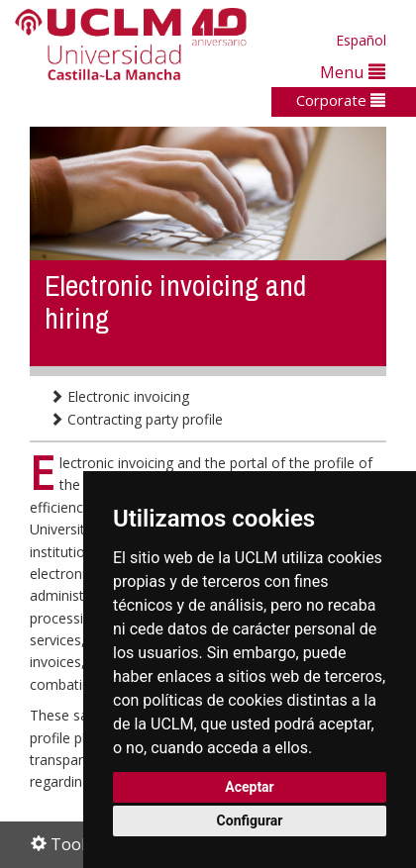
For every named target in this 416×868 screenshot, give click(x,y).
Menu (353, 72)
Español (361, 40)
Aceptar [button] (250, 787)
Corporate (341, 100)
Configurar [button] (250, 820)
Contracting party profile (136, 419)
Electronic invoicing (119, 396)
